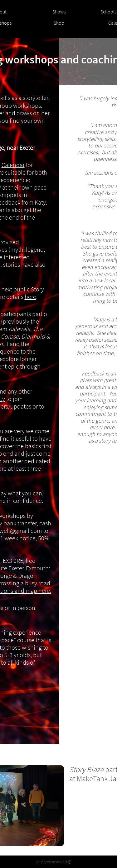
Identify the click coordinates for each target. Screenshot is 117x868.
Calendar (13, 165)
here (30, 297)
